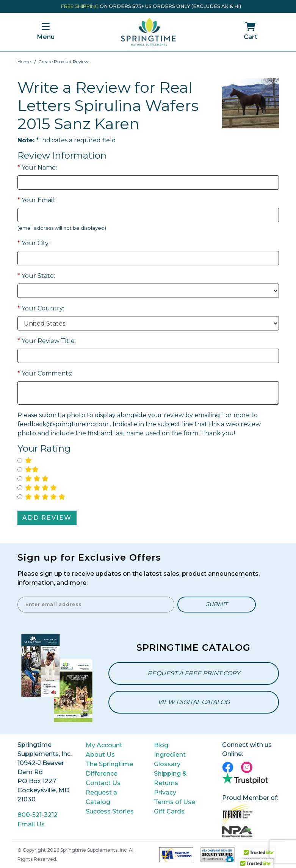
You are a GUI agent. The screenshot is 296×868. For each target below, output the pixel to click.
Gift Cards (169, 811)
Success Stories (110, 811)
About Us (100, 755)
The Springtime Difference (109, 769)
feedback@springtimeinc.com (63, 424)
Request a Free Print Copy (194, 673)
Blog (161, 745)
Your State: (36, 276)
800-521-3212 (38, 815)
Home (24, 62)
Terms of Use (175, 802)
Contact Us (103, 783)
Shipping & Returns (170, 778)
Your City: (34, 243)
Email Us (31, 824)
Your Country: (41, 308)
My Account (104, 745)
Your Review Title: (47, 341)
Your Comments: (45, 373)
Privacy (165, 792)
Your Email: (36, 200)
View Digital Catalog (194, 702)
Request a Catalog (101, 797)
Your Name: (37, 168)
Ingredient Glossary (170, 759)
